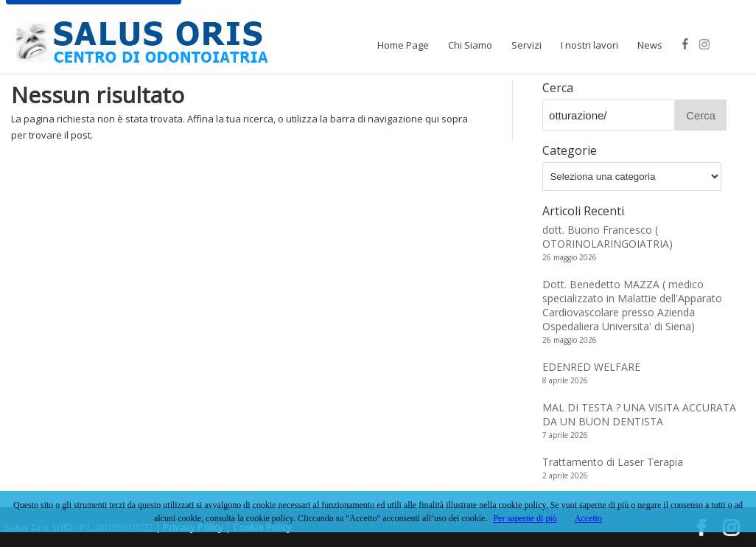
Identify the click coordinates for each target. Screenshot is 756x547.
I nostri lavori (589, 45)
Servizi (526, 45)
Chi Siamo (470, 45)
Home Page (403, 45)
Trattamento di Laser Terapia (613, 462)
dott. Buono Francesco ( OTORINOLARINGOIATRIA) (608, 237)
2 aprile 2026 (565, 475)
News (650, 45)
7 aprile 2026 (565, 435)
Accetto (588, 518)
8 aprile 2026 (565, 380)
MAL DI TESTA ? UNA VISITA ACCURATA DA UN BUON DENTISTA (639, 414)
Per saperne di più (525, 518)
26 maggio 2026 (570, 257)
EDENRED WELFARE (591, 367)
